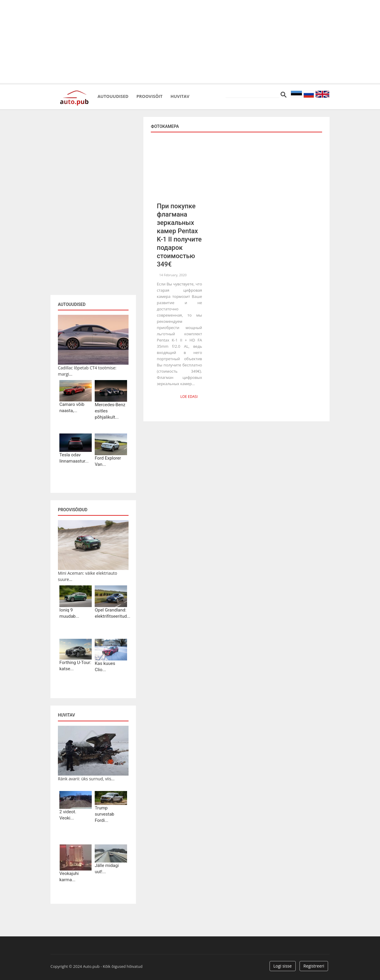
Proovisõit (167, 95)
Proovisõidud (73, 510)
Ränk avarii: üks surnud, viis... (86, 779)
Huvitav (206, 95)
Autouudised (119, 95)
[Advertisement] (190, 42)
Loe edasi (190, 396)
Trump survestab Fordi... (104, 814)
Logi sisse (283, 966)
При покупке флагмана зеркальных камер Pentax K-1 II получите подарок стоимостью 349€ (179, 235)
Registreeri (314, 966)
